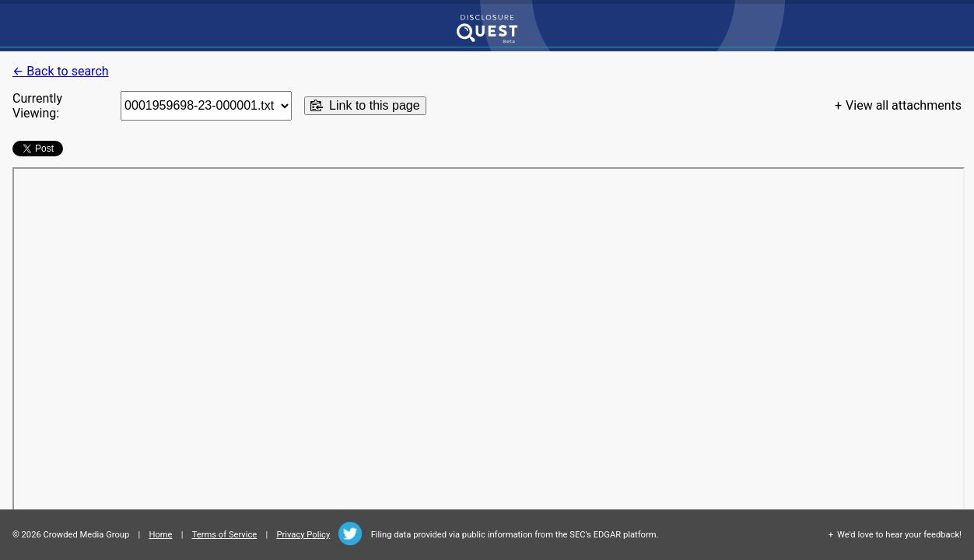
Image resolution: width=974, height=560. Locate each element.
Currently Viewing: (37, 106)
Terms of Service (225, 535)
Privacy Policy (303, 535)
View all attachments (904, 105)
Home (160, 535)
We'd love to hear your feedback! (899, 535)
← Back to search (61, 71)
